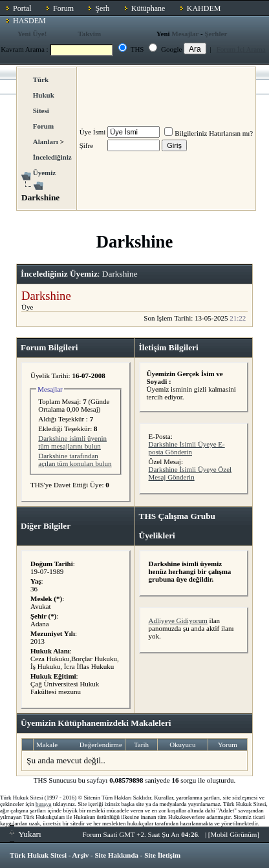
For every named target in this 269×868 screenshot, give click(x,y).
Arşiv (81, 855)
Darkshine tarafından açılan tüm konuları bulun (75, 460)
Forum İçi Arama (241, 49)
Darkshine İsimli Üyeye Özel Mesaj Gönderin (190, 473)
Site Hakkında (116, 855)
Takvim (89, 34)
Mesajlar (185, 34)
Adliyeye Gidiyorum (178, 620)
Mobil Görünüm (234, 834)
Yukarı (26, 834)
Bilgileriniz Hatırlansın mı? (209, 133)
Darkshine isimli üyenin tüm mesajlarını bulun (72, 442)
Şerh (102, 8)
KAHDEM (204, 8)
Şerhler (216, 34)
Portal (22, 8)
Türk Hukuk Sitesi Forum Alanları (46, 111)
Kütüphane (148, 8)
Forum (63, 8)
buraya (44, 804)
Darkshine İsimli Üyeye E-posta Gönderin (187, 448)
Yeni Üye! (32, 34)
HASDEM (29, 21)
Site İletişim (162, 855)
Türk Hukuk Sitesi (38, 855)
